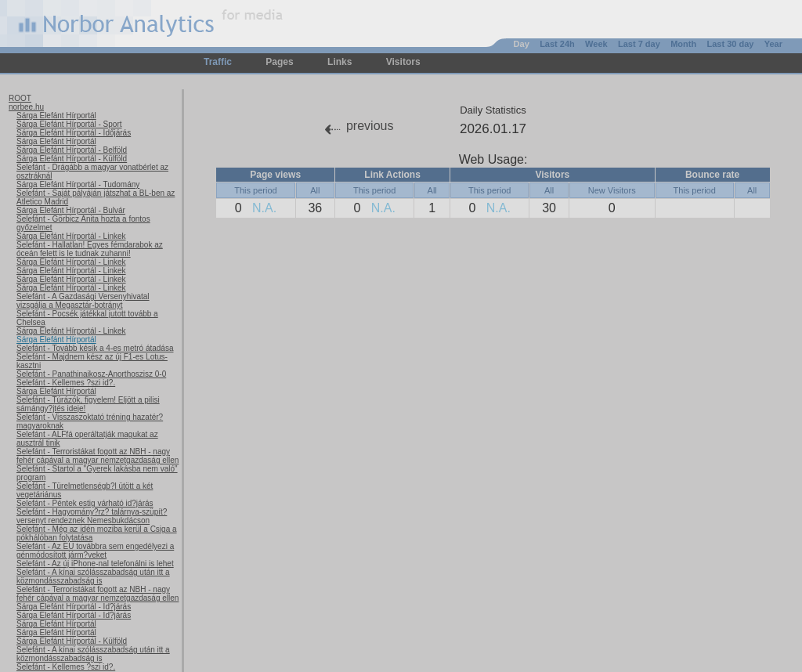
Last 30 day (730, 44)
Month (683, 44)
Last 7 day (639, 44)
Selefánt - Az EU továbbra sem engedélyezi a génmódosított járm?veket (95, 551)
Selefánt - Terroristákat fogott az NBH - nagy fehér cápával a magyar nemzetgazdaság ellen (98, 456)
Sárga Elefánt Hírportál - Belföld (72, 150)
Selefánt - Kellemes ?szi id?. (66, 383)
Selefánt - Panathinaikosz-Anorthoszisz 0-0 (91, 374)
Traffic (218, 62)
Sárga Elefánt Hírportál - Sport (69, 124)
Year (773, 44)
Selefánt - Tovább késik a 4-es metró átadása (95, 348)
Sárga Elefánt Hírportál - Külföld (72, 159)
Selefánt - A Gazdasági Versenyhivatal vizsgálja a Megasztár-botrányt (83, 301)
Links (340, 62)
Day (522, 44)
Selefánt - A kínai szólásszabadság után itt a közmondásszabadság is (93, 576)
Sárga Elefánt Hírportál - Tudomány (78, 184)
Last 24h (557, 44)
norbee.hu (26, 107)
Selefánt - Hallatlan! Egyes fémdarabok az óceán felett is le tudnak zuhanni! (90, 249)
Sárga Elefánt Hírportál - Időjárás (74, 133)
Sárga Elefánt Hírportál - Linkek (71, 236)
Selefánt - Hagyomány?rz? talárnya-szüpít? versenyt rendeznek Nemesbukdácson (92, 516)
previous (370, 126)
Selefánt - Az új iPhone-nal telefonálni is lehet (95, 564)
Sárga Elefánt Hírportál (56, 116)
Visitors (403, 62)
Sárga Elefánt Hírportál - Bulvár (71, 210)
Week (596, 44)
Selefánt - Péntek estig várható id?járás (85, 503)
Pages (279, 62)
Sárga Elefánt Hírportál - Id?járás (74, 607)
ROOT (20, 98)
